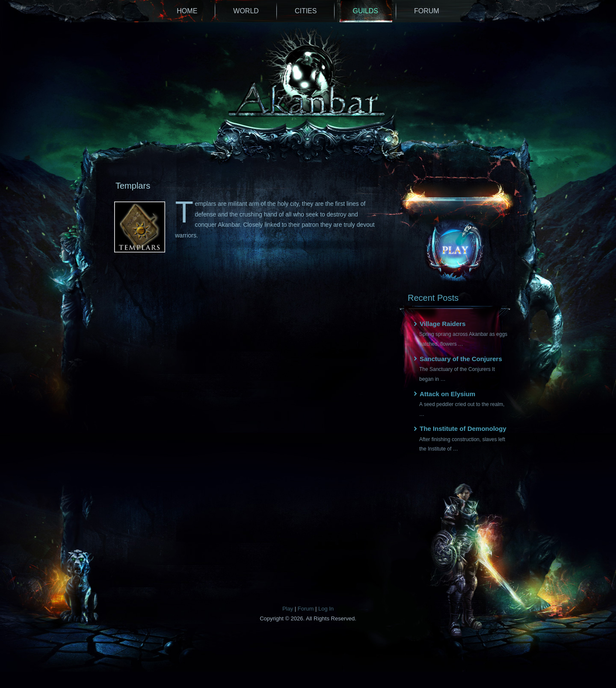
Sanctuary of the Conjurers (461, 359)
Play (288, 609)
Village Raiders (443, 324)
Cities (306, 11)
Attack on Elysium (447, 394)
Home (187, 11)
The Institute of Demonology (463, 429)
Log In (326, 609)
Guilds (365, 11)
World (246, 11)
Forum (427, 11)
